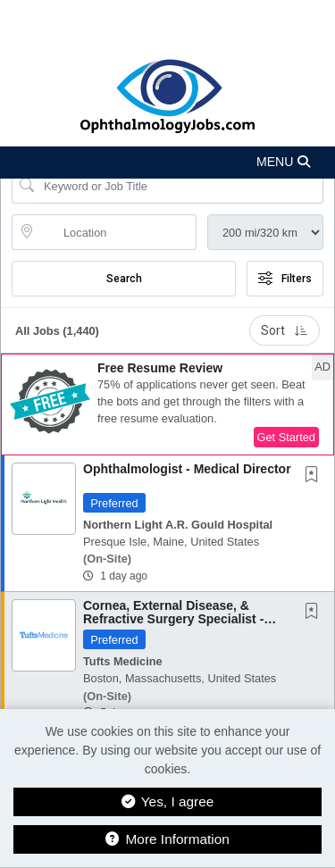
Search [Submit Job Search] (124, 279)
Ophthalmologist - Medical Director (187, 469)
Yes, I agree (168, 801)
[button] (167, 162)
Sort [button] (285, 330)
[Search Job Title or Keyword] (180, 186)
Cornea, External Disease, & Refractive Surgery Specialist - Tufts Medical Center (173, 619)
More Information (167, 839)
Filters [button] (285, 279)
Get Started (286, 437)
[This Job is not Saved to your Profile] (315, 476)
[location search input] (117, 232)
